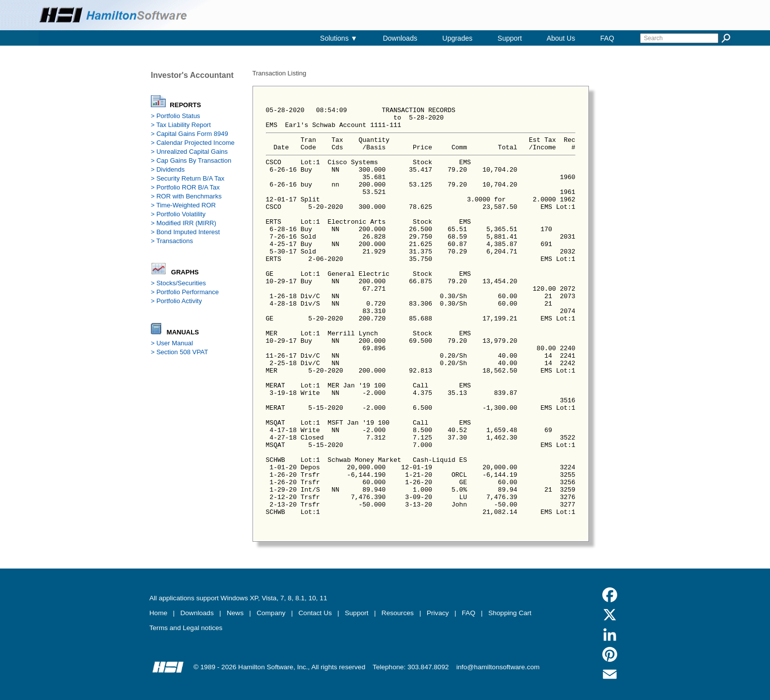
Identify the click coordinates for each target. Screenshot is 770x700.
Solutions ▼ (339, 38)
